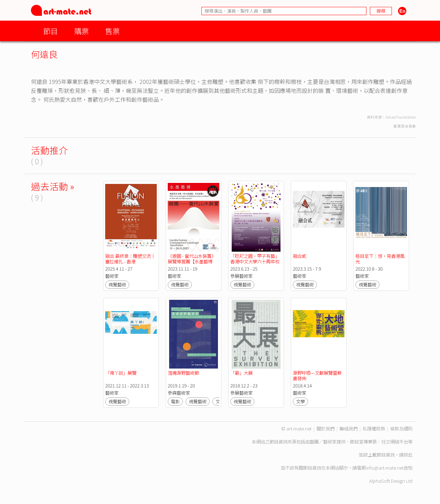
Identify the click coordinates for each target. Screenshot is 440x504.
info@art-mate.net (385, 468)
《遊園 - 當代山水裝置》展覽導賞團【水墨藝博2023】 (192, 261)
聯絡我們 (349, 429)
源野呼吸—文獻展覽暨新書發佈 (317, 376)
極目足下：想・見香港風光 (380, 259)
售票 (112, 31)
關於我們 (326, 429)
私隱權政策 (374, 429)
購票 (81, 31)
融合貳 (300, 256)
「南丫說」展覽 (121, 373)
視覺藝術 (117, 284)
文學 (300, 401)
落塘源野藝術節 (183, 373)
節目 (51, 31)
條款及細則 (401, 429)
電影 (175, 401)
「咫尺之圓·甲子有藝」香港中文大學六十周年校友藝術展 (255, 261)
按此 (408, 455)
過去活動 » (53, 186)
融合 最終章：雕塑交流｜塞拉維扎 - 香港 (130, 259)
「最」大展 (241, 373)
